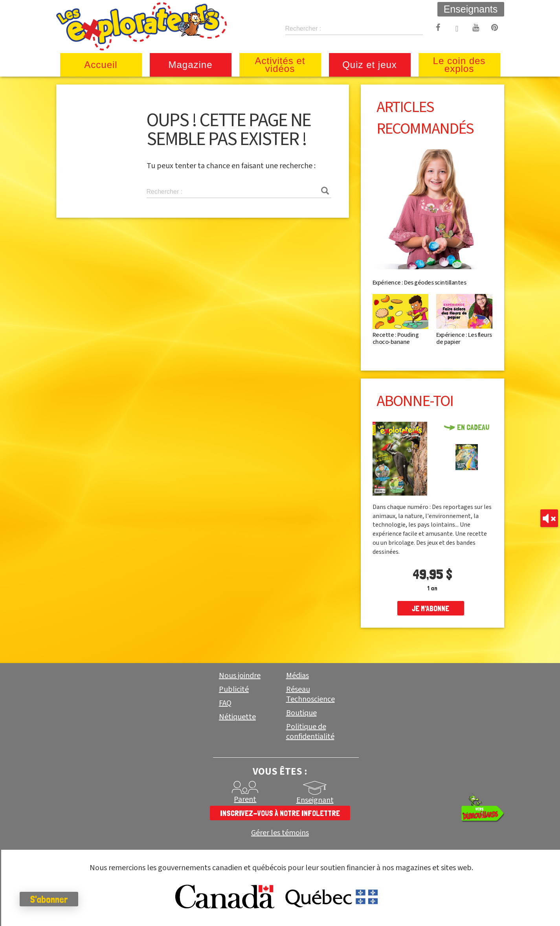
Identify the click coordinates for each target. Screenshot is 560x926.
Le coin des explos (459, 65)
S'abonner (49, 899)
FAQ (225, 703)
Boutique (301, 713)
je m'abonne (431, 608)
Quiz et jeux (370, 65)
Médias (297, 676)
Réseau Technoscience (310, 694)
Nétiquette (237, 717)
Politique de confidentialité (310, 732)
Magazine (190, 65)
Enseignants (471, 9)
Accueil (101, 65)
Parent (245, 799)
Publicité (234, 689)
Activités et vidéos (280, 65)
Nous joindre (240, 676)
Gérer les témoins (280, 833)
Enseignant (315, 800)
